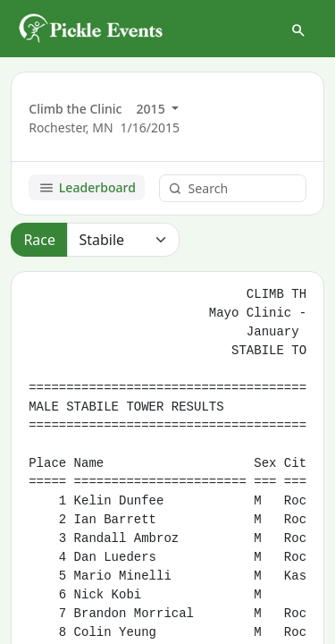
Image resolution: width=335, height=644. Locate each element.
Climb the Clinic (75, 109)
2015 (153, 109)
